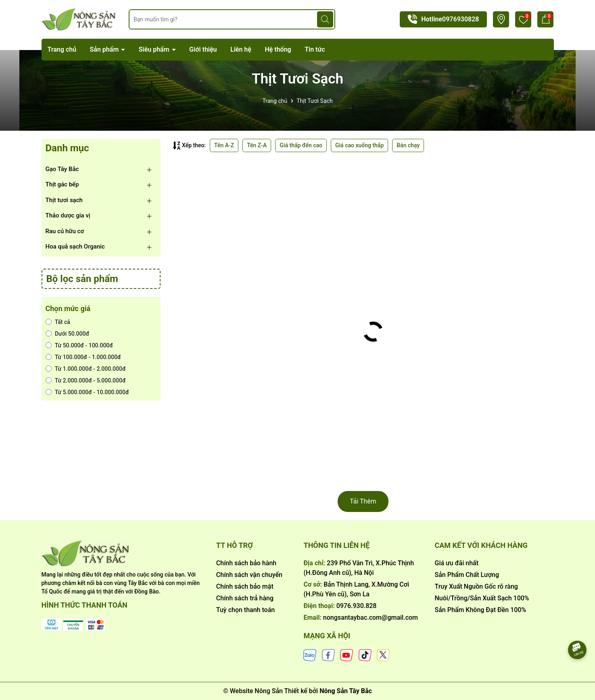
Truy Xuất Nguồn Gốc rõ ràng (476, 586)
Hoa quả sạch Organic (75, 247)
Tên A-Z (224, 145)
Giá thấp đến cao (301, 145)
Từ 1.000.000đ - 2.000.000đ (86, 369)
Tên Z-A (257, 145)
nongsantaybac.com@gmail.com (371, 617)
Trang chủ (62, 49)
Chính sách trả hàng (245, 598)
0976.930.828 (357, 606)
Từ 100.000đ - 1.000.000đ (83, 357)
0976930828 (460, 19)
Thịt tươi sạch (64, 200)
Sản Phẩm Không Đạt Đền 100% (480, 610)
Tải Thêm (363, 501)
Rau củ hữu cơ (65, 231)
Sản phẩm (105, 49)
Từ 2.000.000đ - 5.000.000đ (86, 380)
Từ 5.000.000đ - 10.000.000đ (87, 392)
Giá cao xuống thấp (359, 145)
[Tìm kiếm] (325, 19)
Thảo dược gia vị (68, 215)
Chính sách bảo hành (246, 563)
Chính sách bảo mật (245, 586)
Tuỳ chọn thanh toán (245, 610)
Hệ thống (278, 49)
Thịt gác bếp (62, 184)
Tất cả (58, 322)
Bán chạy (408, 145)
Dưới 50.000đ (68, 334)
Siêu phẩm (155, 49)
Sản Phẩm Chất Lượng (467, 575)
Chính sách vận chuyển (249, 575)
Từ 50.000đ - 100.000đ (79, 345)
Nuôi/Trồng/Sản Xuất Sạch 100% (482, 598)
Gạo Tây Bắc (62, 169)
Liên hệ (241, 49)
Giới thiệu (203, 49)
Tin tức (315, 49)
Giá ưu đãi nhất (456, 563)
